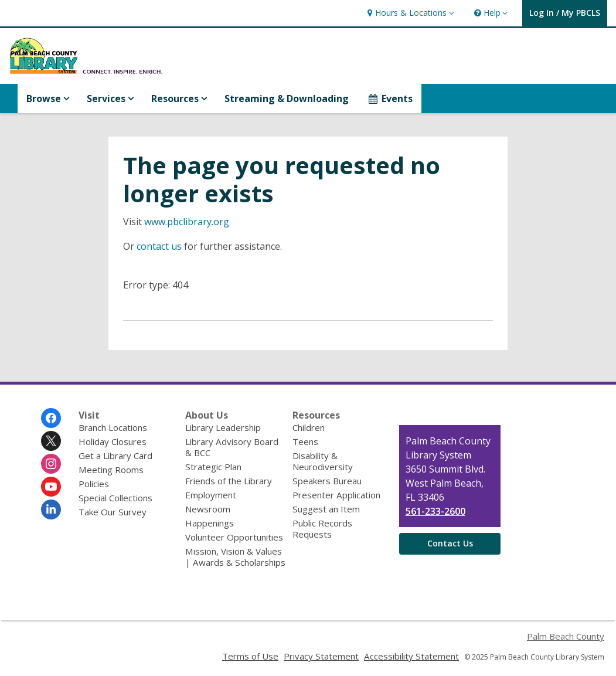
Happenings (210, 523)
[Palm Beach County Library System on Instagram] (51, 464)
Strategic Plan (213, 467)
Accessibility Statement (411, 656)
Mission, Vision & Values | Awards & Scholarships (235, 557)
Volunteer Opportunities (234, 537)
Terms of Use (250, 656)
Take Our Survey (113, 512)
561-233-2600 (435, 511)
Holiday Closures (113, 441)
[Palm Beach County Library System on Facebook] (51, 418)
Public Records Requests (322, 529)
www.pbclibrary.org (187, 222)
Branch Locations (113, 427)
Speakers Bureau (327, 481)
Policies (94, 484)
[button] (409, 13)
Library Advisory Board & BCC (232, 447)
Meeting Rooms (111, 470)
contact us (159, 246)
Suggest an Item (326, 509)
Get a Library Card (115, 456)
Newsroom (208, 509)
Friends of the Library (229, 481)
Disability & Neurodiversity (323, 461)
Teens (305, 441)
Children (309, 427)
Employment (211, 495)
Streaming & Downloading (287, 98)
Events (389, 98)
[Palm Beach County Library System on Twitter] (51, 441)
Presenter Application (336, 495)
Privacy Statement (321, 656)
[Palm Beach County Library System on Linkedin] (51, 509)
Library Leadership (223, 427)
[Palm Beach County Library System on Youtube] (51, 487)
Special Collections (115, 498)
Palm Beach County (566, 636)
